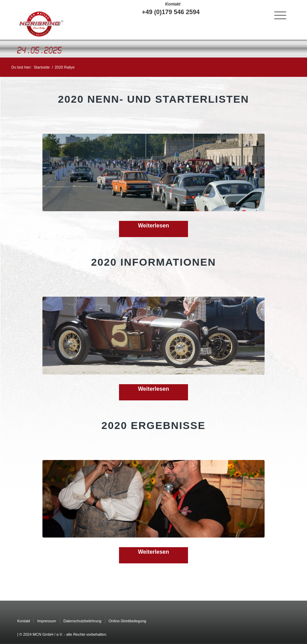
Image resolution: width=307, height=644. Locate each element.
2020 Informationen (153, 262)
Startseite (42, 67)
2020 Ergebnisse (153, 425)
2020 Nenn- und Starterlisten (153, 99)
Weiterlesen (153, 225)
